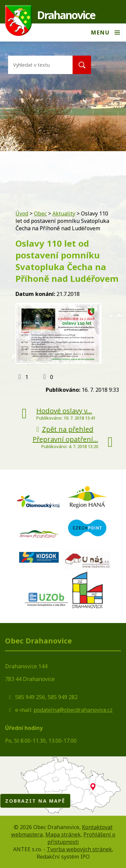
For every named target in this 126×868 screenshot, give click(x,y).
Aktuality (64, 213)
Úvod (22, 213)
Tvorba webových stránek (79, 849)
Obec (40, 213)
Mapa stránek (63, 834)
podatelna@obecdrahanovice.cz (73, 710)
